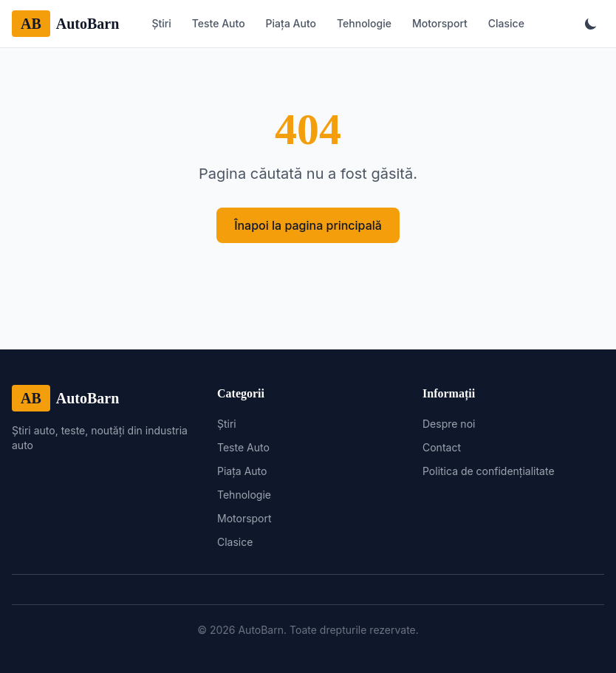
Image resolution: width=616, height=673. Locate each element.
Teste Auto (219, 23)
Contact (442, 447)
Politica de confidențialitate (489, 471)
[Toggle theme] (591, 24)
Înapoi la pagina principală (308, 225)
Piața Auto (291, 23)
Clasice (506, 23)
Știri (161, 23)
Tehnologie (364, 23)
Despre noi (449, 424)
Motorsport (440, 23)
